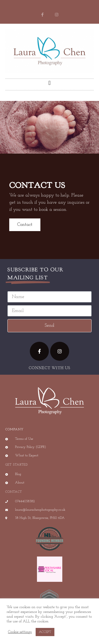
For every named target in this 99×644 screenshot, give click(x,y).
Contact (25, 225)
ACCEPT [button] (45, 632)
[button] (49, 83)
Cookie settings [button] (20, 632)
